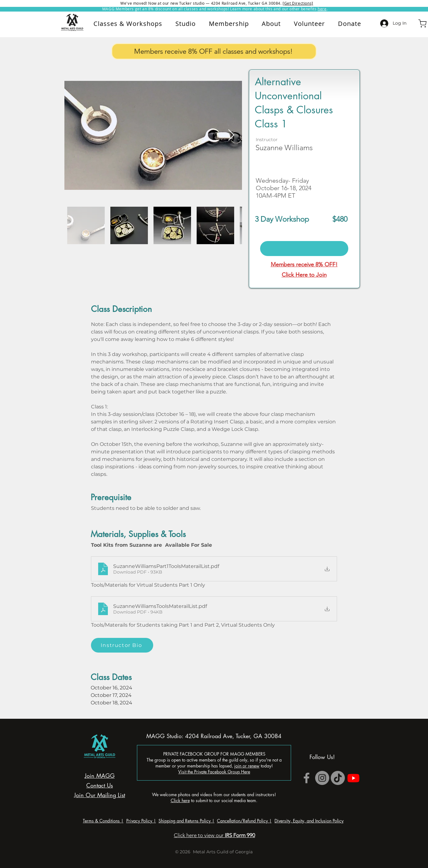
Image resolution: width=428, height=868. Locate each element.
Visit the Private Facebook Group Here (214, 772)
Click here (180, 800)
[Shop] (422, 23)
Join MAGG (100, 776)
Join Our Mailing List (100, 795)
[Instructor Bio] (122, 645)
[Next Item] (231, 135)
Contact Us (100, 785)
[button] (272, 24)
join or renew (247, 766)
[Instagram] (322, 778)
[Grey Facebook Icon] (307, 778)
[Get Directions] (298, 3)
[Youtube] (353, 778)
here (322, 9)
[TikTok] (338, 778)
